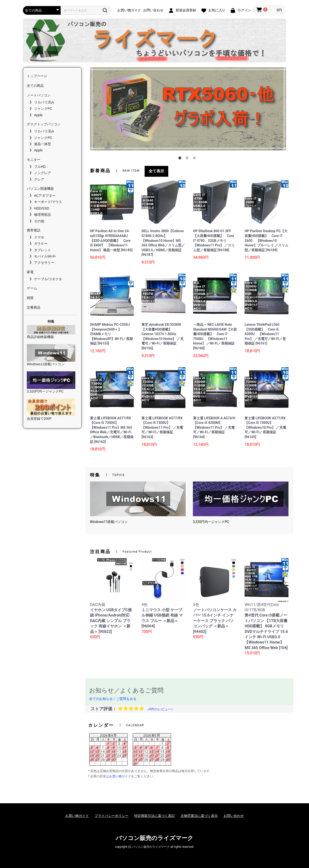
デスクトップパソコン (44, 124)
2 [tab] (188, 159)
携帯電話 (34, 230)
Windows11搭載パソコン (51, 355)
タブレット (42, 250)
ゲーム (32, 288)
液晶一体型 (42, 144)
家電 (30, 272)
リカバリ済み (44, 102)
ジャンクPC (43, 108)
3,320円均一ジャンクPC (51, 382)
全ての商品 (35, 86)
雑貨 (30, 298)
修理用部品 (42, 215)
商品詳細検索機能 (51, 332)
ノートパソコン (39, 95)
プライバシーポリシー (112, 816)
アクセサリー (44, 263)
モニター (34, 160)
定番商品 (34, 307)
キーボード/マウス (48, 202)
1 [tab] (181, 159)
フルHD (40, 167)
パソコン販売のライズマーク (154, 838)
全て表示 (156, 171)
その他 (39, 221)
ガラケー (41, 244)
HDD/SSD (42, 208)
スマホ (39, 237)
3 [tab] (195, 159)
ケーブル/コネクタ (48, 279)
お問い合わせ (234, 816)
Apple (38, 115)
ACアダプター (45, 196)
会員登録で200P (51, 410)
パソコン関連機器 (40, 189)
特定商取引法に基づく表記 (154, 816)
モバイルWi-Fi (45, 256)
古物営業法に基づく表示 (199, 816)
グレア (39, 179)
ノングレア (42, 173)
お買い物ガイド (120, 776)
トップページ (37, 76)
